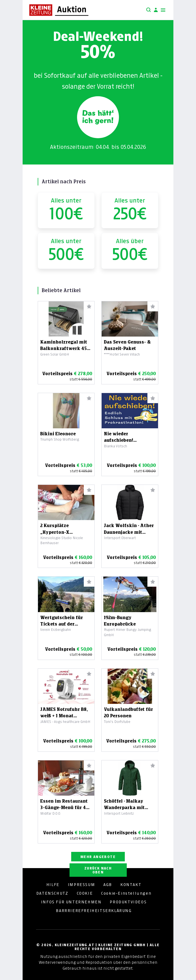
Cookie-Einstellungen (126, 893)
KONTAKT (131, 885)
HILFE (53, 885)
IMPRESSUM (81, 885)
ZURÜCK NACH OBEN (98, 870)
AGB (108, 885)
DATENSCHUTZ (52, 893)
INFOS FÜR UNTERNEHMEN (71, 902)
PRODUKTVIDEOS (128, 902)
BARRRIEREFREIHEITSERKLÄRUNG (94, 911)
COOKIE (85, 893)
